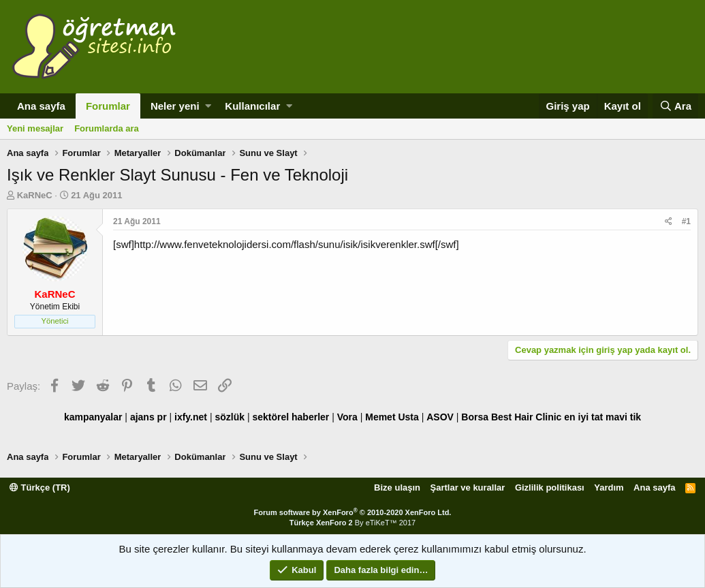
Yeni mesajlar (35, 128)
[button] (208, 106)
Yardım (609, 488)
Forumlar (108, 106)
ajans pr (148, 417)
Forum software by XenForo (353, 512)
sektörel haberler (291, 417)
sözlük (230, 417)
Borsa (475, 417)
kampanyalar (93, 417)
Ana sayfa (41, 106)
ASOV (440, 417)
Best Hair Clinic (526, 417)
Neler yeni (175, 106)
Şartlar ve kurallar (468, 488)
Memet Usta (392, 417)
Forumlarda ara (107, 128)
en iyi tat (583, 417)
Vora (347, 417)
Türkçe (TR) (40, 488)
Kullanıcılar (252, 106)
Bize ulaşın (397, 488)
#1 (686, 221)
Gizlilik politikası (550, 488)
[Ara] (675, 106)
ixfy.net (191, 417)
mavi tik (623, 417)
